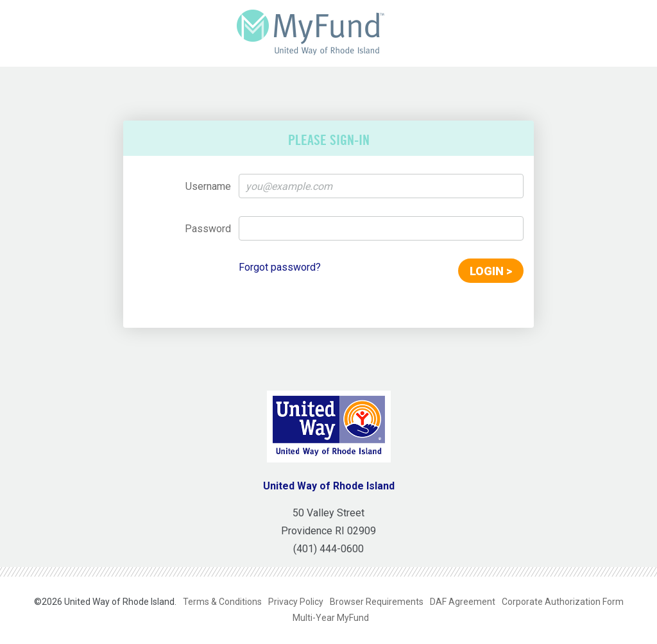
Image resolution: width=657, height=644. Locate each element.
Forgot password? (280, 267)
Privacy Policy (296, 602)
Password (208, 229)
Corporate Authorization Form (563, 602)
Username (208, 186)
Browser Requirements (377, 602)
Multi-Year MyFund (331, 618)
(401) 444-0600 (328, 549)
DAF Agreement (463, 602)
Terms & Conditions (222, 602)
